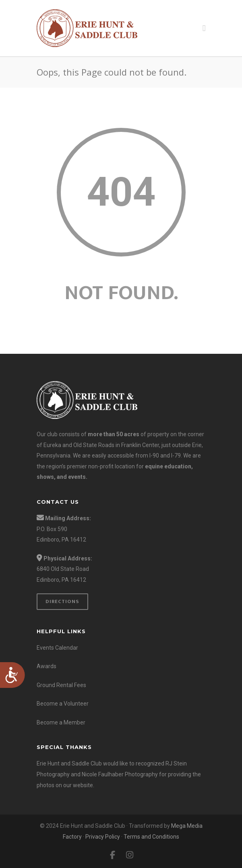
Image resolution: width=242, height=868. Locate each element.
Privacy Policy (103, 837)
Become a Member (61, 722)
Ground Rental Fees (61, 685)
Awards (47, 666)
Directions (62, 601)
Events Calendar (57, 648)
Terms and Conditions (151, 837)
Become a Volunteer (63, 704)
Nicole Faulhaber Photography (120, 774)
